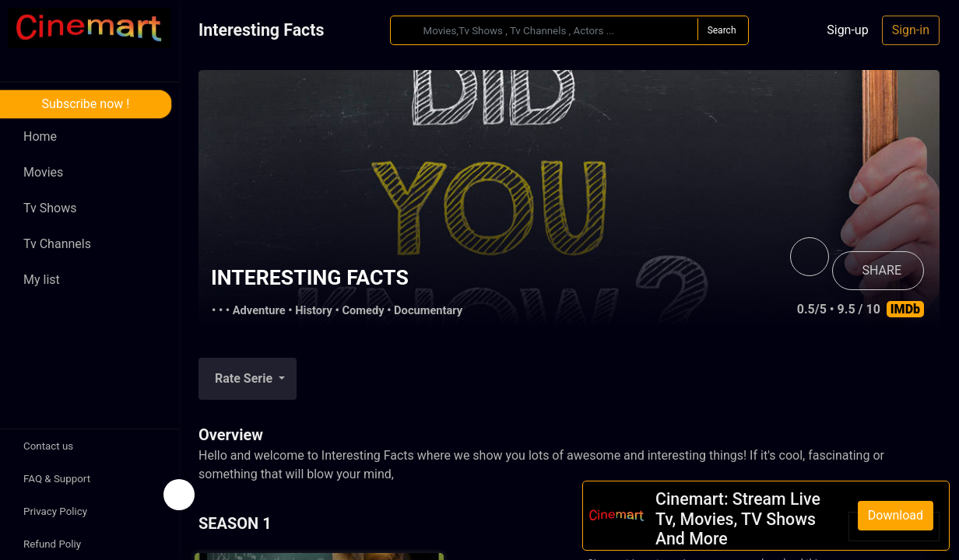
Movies (43, 172)
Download (896, 515)
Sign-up (847, 30)
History (314, 310)
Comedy (363, 310)
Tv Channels (57, 244)
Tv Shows (50, 208)
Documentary (428, 310)
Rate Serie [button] (245, 378)
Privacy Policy (55, 511)
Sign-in (911, 30)
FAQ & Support (57, 479)
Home (40, 136)
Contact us (48, 446)
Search (722, 30)
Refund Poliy (52, 544)
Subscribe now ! (86, 104)
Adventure (259, 310)
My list (42, 280)
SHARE (882, 270)
